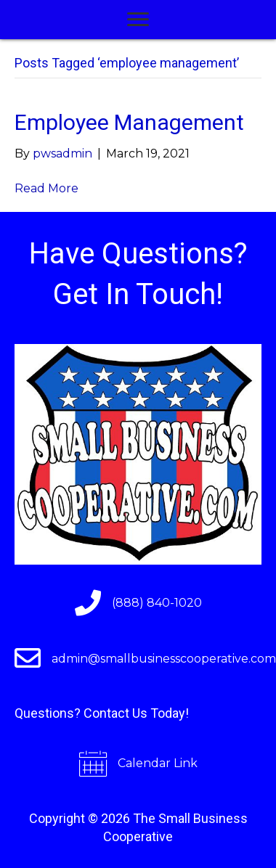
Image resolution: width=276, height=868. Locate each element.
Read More (46, 188)
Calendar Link (158, 763)
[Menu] (138, 20)
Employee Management (129, 122)
